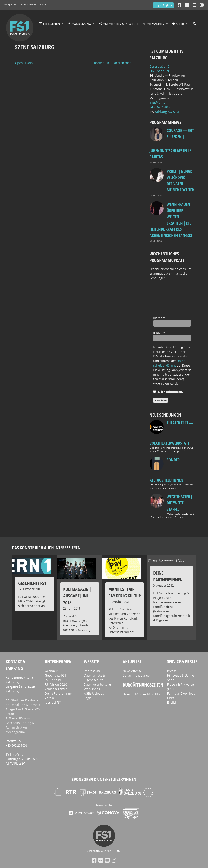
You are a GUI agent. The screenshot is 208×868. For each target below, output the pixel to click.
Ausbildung (82, 24)
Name (159, 318)
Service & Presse (182, 661)
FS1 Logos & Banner (181, 675)
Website (91, 661)
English (43, 5)
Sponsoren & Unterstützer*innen (104, 779)
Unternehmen (58, 661)
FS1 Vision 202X (56, 684)
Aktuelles (132, 661)
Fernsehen (52, 24)
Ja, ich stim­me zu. (168, 392)
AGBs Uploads (94, 693)
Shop (171, 680)
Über (180, 24)
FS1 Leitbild (53, 680)
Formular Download (181, 693)
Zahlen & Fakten (56, 689)
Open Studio (24, 63)
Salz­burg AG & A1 (167, 112)
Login (88, 698)
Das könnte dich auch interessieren (46, 548)
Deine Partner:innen (59, 693)
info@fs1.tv (10, 5)
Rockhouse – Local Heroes (113, 63)
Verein (49, 698)
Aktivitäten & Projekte (121, 24)
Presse (172, 671)
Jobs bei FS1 (53, 703)
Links (171, 698)
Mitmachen (155, 24)
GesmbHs (52, 671)
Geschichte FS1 (55, 675)
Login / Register (163, 5)
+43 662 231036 (28, 5)
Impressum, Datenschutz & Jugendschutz (94, 675)
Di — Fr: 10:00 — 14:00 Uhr (142, 694)
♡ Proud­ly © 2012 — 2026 (104, 851)
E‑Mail (159, 333)
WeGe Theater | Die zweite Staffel (180, 503)
